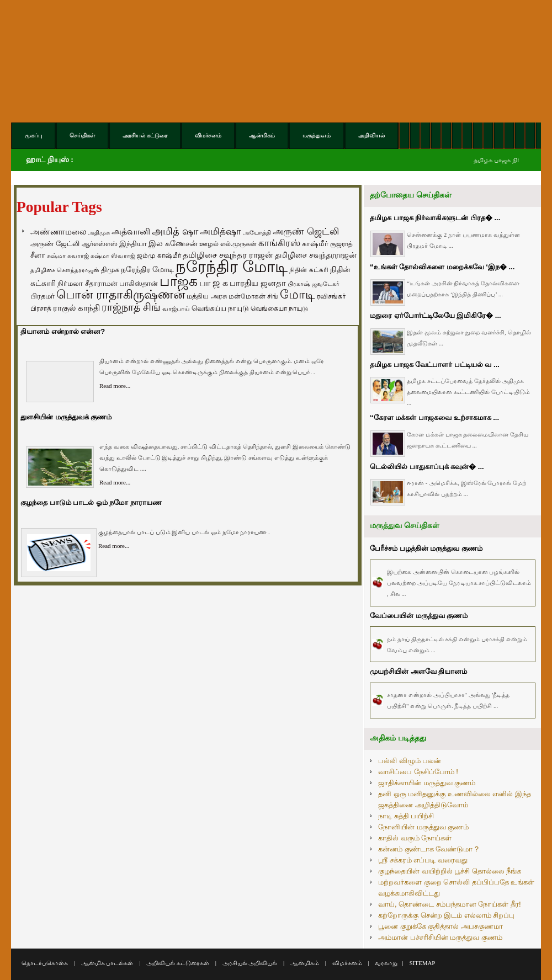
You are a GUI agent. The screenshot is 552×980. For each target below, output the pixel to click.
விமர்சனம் (347, 963)
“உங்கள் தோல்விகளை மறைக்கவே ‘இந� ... (442, 267)
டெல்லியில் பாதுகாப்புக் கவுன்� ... (427, 467)
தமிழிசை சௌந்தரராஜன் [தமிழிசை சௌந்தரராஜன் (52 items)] (65, 270)
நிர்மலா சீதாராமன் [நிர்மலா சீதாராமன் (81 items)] (87, 283)
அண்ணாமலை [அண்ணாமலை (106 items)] (58, 232)
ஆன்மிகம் (305, 963)
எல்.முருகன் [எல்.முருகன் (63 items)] (238, 244)
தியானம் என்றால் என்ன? (63, 331)
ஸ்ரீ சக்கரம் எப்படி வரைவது (423, 860)
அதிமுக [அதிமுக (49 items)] (99, 232)
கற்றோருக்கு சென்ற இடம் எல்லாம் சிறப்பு (446, 915)
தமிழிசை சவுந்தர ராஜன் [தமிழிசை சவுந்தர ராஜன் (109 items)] (228, 255)
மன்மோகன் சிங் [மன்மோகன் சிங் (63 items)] (253, 296)
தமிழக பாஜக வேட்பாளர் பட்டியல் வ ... (435, 364)
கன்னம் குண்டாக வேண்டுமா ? (428, 849)
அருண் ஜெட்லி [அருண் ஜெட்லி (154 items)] (306, 231)
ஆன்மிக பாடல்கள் (107, 963)
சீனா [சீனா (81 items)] (38, 255)
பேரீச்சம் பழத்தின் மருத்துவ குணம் (426, 548)
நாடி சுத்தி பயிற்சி (406, 816)
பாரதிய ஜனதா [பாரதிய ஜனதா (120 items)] (258, 283)
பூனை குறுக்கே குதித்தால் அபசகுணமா (440, 926)
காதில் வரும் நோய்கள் (415, 838)
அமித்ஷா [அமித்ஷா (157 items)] (221, 231)
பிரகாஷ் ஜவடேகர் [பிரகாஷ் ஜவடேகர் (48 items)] (314, 284)
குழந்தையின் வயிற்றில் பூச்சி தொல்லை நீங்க (450, 871)
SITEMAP (422, 963)
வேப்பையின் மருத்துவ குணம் (419, 616)
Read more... (115, 386)
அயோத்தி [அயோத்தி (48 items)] (257, 232)
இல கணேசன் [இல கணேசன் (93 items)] (173, 243)
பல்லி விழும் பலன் (410, 761)
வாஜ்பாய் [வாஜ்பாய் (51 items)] (176, 308)
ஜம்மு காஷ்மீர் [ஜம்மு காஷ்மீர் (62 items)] (159, 255)
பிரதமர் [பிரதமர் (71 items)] (43, 296)
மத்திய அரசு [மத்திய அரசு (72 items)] (207, 296)
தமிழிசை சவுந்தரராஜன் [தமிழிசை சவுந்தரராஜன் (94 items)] (316, 255)
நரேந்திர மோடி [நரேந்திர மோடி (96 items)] (147, 269)
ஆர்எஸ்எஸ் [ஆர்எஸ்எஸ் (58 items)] (100, 244)
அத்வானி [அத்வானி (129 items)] (131, 231)
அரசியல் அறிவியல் (250, 963)
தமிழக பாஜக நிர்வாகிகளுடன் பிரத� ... (435, 218)
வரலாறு (386, 963)
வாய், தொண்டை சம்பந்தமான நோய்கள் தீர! (450, 904)
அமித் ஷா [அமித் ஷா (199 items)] (175, 231)
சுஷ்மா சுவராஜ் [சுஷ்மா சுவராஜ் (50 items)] (68, 255)
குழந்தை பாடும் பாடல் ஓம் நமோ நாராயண (91, 502)
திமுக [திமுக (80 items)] (110, 270)
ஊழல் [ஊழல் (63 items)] (209, 244)
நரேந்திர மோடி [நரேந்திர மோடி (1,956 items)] (232, 266)
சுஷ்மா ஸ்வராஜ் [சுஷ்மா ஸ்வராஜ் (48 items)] (113, 255)
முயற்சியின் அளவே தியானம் (418, 671)
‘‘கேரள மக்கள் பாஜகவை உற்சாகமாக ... (434, 417)
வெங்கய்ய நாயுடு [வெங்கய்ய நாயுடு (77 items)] (221, 308)
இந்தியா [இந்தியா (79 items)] (133, 244)
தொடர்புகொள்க (45, 963)
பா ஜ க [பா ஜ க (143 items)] (214, 283)
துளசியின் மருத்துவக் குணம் (66, 417)
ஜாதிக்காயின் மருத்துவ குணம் (427, 783)
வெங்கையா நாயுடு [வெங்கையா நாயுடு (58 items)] (279, 308)
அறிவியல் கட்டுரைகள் (178, 963)
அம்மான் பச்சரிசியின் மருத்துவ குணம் (440, 937)
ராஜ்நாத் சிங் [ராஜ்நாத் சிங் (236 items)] (131, 307)
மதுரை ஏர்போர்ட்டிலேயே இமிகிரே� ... (436, 315)
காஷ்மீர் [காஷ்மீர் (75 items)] (315, 244)
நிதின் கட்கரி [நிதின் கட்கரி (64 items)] (309, 270)
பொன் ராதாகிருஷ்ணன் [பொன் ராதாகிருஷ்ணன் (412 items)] (121, 295)
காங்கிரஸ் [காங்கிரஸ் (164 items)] (279, 243)
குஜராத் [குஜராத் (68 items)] (341, 244)
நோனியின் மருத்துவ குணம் (423, 827)
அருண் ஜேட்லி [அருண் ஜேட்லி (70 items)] (55, 244)
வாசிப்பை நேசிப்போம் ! (418, 772)
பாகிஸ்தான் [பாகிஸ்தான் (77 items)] (139, 283)
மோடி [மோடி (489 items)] (298, 294)
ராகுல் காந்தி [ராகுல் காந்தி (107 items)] (76, 308)
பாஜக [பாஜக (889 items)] (179, 281)
